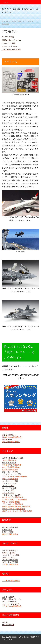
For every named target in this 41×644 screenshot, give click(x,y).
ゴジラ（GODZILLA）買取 (13, 458)
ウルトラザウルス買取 (11, 555)
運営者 (5, 622)
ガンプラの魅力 (8, 37)
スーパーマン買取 (9, 488)
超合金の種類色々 (9, 435)
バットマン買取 (8, 486)
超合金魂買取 (7, 439)
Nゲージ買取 (7, 530)
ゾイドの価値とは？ (10, 551)
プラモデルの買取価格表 (11, 50)
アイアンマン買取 (9, 483)
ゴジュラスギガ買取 (10, 562)
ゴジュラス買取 (8, 557)
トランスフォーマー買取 (12, 474)
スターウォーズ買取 (10, 472)
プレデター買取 (8, 490)
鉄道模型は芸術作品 (10, 527)
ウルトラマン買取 (9, 463)
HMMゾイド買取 (9, 553)
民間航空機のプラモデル (11, 40)
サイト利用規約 (8, 625)
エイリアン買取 (8, 493)
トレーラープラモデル (10, 46)
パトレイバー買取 (9, 43)
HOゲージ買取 (8, 532)
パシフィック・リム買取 (12, 495)
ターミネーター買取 (10, 481)
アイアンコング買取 (10, 560)
